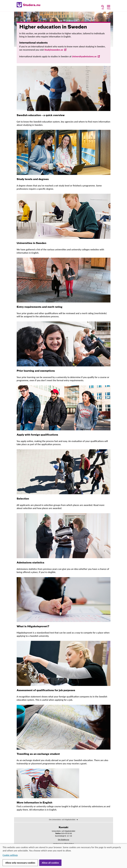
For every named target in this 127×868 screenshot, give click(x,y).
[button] (103, 8)
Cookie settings (10, 855)
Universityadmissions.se (86, 56)
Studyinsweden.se (55, 50)
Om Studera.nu (64, 840)
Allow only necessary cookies (20, 863)
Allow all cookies (50, 863)
